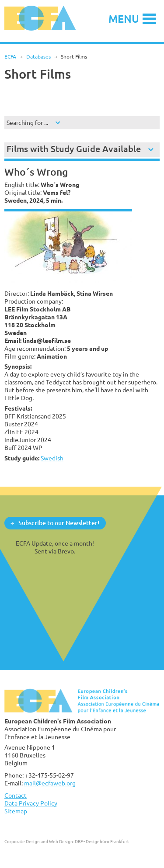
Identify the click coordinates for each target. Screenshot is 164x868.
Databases (38, 57)
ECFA (10, 57)
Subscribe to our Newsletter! (59, 523)
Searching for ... (27, 123)
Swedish (52, 458)
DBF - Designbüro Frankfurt (102, 841)
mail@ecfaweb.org (50, 783)
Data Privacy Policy (31, 803)
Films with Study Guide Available (74, 149)
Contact (16, 795)
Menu (124, 19)
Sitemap (16, 811)
